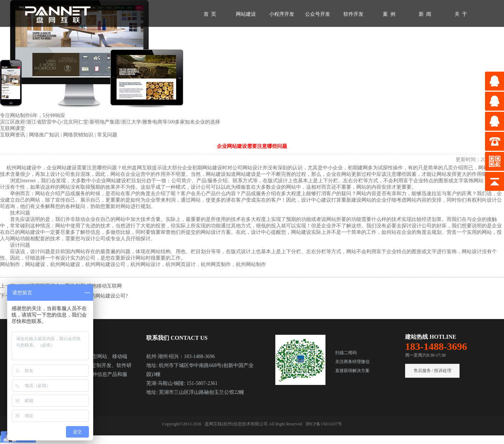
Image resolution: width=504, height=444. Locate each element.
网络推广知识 (45, 135)
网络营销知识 (79, 135)
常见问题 (107, 135)
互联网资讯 (13, 135)
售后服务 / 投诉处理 (432, 371)
